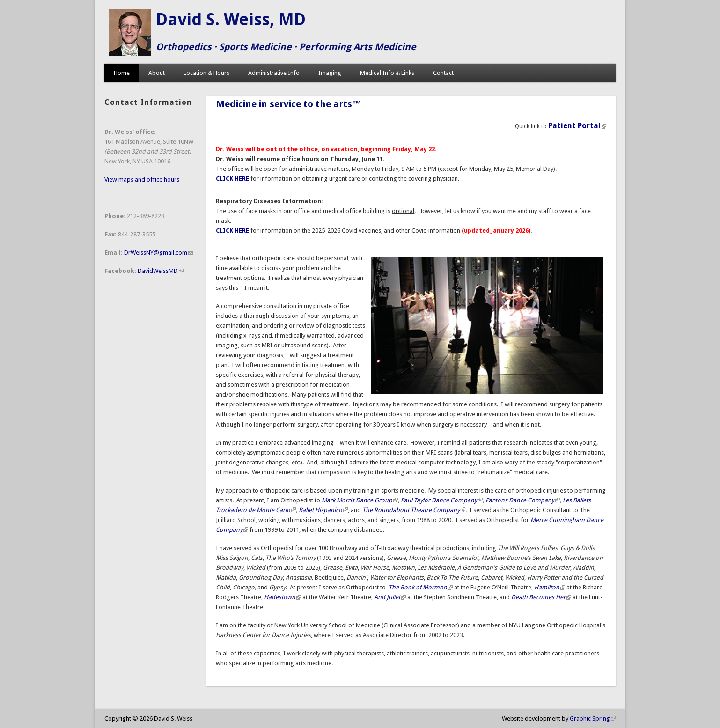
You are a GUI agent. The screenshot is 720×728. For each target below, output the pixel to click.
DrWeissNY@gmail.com (158, 253)
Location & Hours (206, 73)
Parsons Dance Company (523, 500)
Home (122, 73)
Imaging (330, 73)
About (157, 73)
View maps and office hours (142, 180)
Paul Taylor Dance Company (442, 500)
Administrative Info (274, 73)
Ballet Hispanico (323, 510)
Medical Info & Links (387, 73)
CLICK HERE (232, 231)
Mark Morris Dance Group (360, 500)
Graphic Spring (593, 718)
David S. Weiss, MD (231, 19)
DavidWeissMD (161, 271)
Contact (443, 73)
